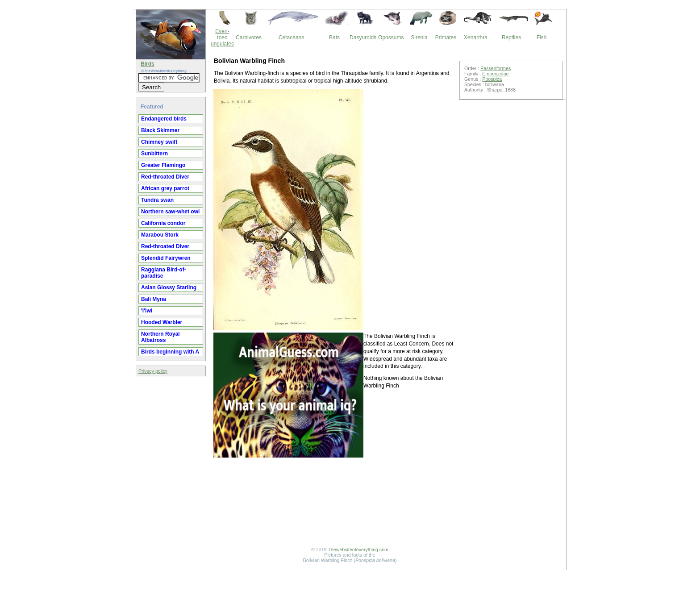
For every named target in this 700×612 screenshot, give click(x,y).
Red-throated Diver (165, 177)
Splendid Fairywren (166, 258)
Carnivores (249, 37)
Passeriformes (496, 68)
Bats (334, 37)
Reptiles (511, 37)
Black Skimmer (160, 130)
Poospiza (492, 79)
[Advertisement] (334, 535)
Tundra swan (157, 200)
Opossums (391, 37)
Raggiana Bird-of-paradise (164, 273)
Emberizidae (495, 74)
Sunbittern (154, 154)
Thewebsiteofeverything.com (358, 550)
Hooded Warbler (162, 322)
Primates (446, 37)
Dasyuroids (363, 37)
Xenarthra (476, 37)
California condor (163, 223)
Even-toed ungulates (222, 37)
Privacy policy (153, 371)
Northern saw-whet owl (170, 212)
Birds (148, 64)
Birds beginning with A (170, 352)
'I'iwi (147, 311)
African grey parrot (165, 188)
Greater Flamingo (163, 165)
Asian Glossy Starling (169, 287)
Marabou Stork (160, 235)
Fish (542, 37)
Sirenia (419, 37)
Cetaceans (291, 37)
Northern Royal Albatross (160, 337)
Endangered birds (164, 119)
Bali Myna (154, 299)
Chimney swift (159, 142)
